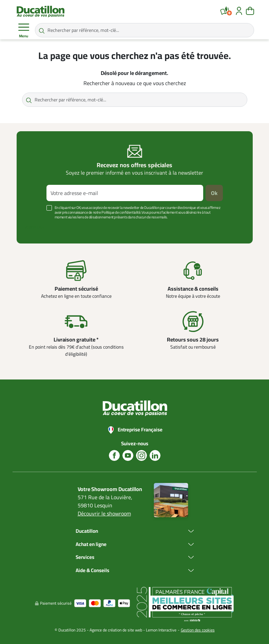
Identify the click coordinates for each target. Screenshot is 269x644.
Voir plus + (35, 227)
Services (85, 557)
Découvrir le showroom (104, 513)
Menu (24, 31)
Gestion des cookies (198, 630)
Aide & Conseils (92, 571)
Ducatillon (87, 531)
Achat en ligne (91, 544)
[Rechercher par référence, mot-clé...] (145, 30)
